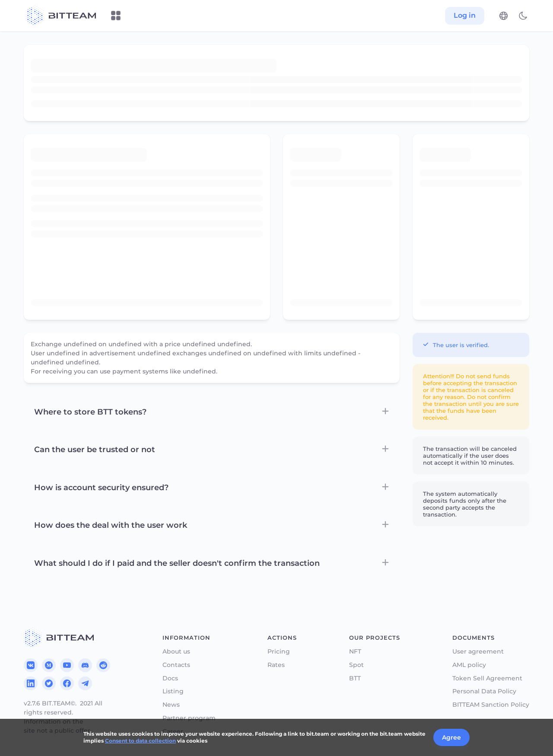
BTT (355, 678)
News (171, 705)
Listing (173, 691)
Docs (170, 678)
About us (176, 652)
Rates (276, 665)
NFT (355, 652)
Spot (356, 665)
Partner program (189, 718)
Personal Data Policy (484, 691)
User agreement (478, 652)
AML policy (469, 665)
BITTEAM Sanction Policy (491, 705)
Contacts (176, 665)
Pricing (279, 652)
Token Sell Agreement (487, 678)
